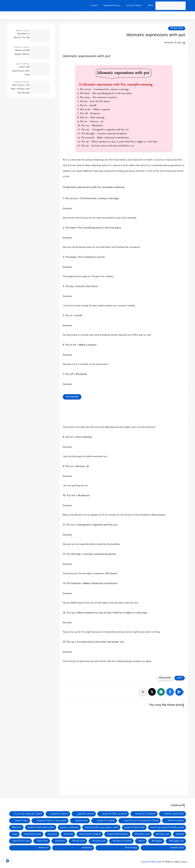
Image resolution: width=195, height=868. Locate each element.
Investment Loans (33, 834)
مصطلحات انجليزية (69, 827)
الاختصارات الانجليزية (146, 814)
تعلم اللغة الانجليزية (151, 862)
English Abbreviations (118, 834)
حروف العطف (21, 821)
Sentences (87, 16)
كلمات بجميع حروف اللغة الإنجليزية (102, 827)
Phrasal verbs (177, 28)
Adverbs (180, 834)
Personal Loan (99, 841)
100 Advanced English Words (22, 53)
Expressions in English (90, 834)
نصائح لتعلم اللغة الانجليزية (41, 827)
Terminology (131, 848)
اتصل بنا (93, 6)
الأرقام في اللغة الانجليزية (115, 814)
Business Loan (163, 834)
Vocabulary (103, 16)
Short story (42, 841)
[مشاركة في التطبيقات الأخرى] (143, 692)
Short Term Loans (21, 841)
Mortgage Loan (177, 841)
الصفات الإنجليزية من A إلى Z (28, 814)
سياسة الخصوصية (111, 6)
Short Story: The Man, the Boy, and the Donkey (20, 89)
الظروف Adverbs (176, 821)
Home (150, 6)
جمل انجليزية (122, 16)
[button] (170, 692)
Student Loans (177, 848)
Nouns (142, 841)
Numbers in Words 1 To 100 (22, 36)
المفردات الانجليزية (176, 16)
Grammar (68, 834)
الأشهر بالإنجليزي (85, 814)
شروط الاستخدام (134, 6)
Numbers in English (122, 841)
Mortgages (157, 841)
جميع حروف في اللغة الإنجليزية (52, 821)
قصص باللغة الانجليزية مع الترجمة (167, 827)
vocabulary (87, 848)
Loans (15, 834)
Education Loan (142, 834)
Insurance (53, 834)
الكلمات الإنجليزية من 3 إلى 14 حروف (141, 821)
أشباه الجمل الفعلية (174, 814)
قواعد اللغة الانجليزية (147, 16)
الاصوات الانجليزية (59, 814)
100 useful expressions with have (21, 71)
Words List (44, 848)
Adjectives (17, 827)
